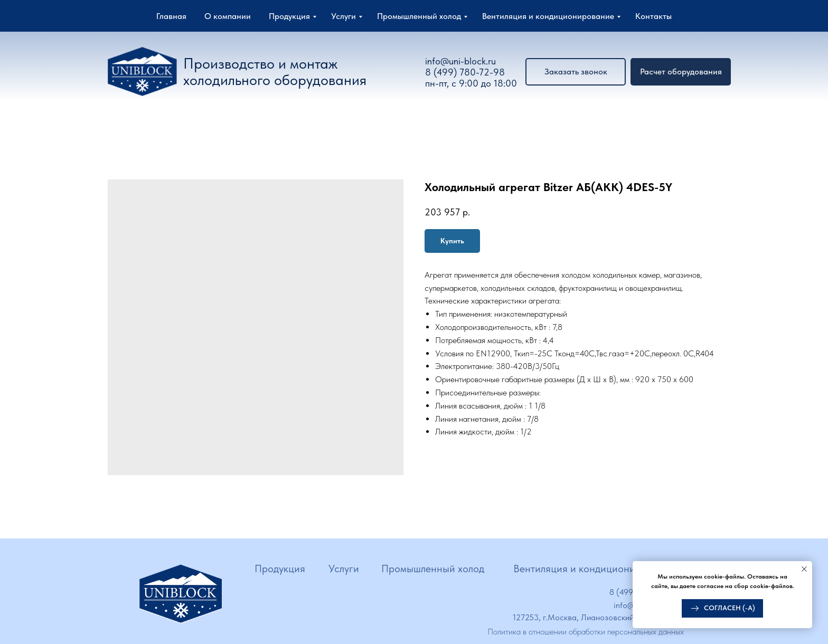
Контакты (653, 16)
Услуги (344, 16)
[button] (681, 72)
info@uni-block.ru (460, 61)
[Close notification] (804, 569)
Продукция (289, 16)
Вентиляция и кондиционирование (548, 16)
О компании (228, 16)
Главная (171, 16)
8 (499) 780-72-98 (465, 72)
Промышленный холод (419, 16)
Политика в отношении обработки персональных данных (586, 632)
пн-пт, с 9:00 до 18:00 (471, 83)
